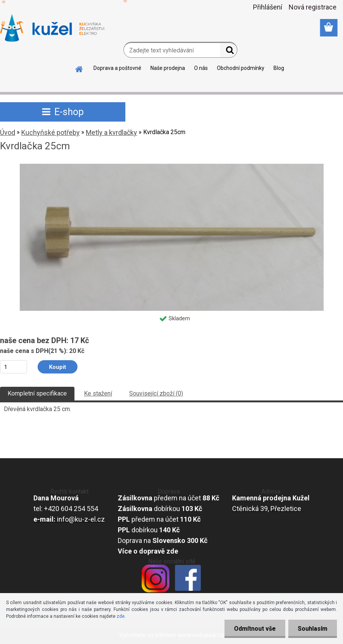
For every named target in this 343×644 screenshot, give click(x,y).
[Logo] (52, 28)
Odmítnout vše (255, 629)
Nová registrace (313, 7)
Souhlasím (313, 629)
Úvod (8, 132)
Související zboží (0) (156, 393)
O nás (201, 68)
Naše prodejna (168, 68)
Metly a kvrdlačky (111, 132)
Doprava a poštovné (117, 68)
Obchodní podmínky (241, 68)
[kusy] (13, 367)
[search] (228, 52)
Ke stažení (98, 393)
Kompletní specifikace (37, 393)
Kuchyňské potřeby (51, 132)
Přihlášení (268, 7)
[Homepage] (79, 68)
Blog (279, 68)
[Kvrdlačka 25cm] (172, 167)
